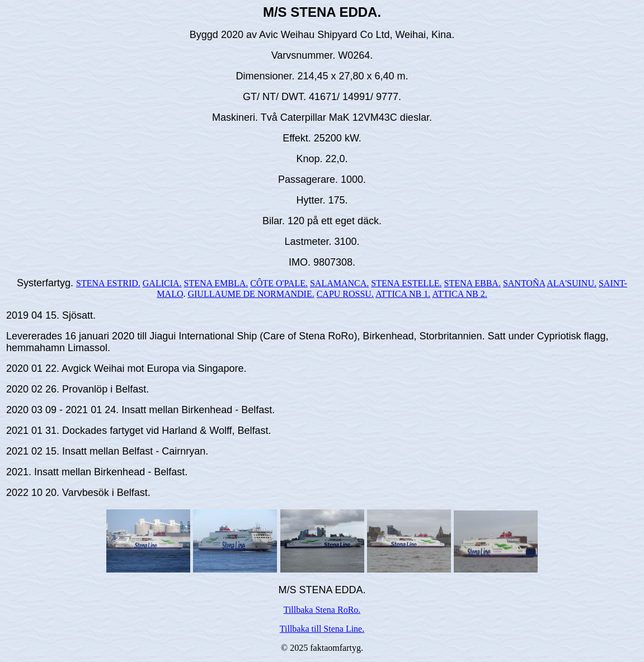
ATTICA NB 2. (459, 294)
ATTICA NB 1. (403, 294)
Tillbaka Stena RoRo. (322, 610)
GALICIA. (162, 283)
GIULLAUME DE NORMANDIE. (251, 294)
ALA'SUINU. (572, 283)
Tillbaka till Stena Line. (322, 629)
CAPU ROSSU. (345, 294)
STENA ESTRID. (108, 283)
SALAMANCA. (339, 283)
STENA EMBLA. (216, 283)
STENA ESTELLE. (406, 283)
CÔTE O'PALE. (279, 283)
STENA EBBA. (473, 283)
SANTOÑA (524, 283)
